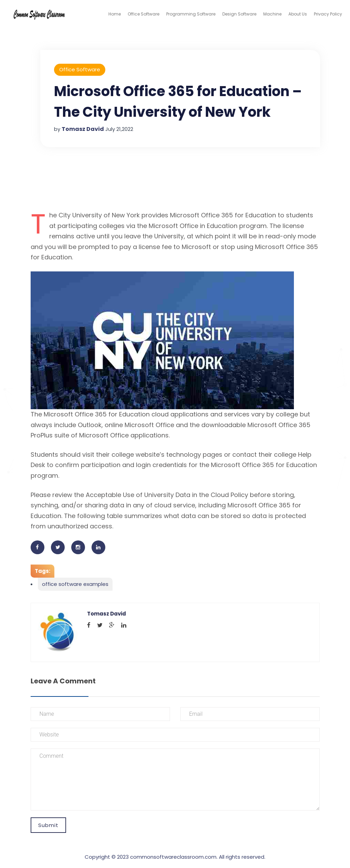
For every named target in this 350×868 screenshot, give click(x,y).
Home (115, 14)
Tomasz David (83, 129)
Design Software (239, 14)
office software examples (75, 584)
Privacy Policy (328, 14)
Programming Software (191, 14)
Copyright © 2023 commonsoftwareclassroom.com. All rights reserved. (175, 857)
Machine (272, 14)
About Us (298, 14)
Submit (48, 825)
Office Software (144, 14)
